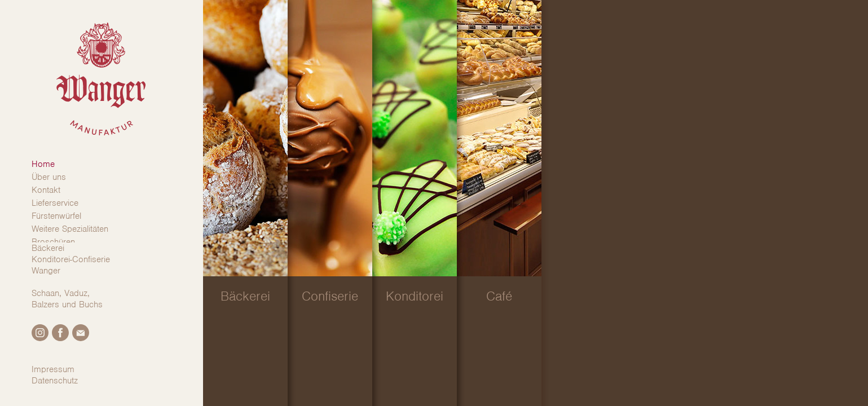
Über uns (49, 177)
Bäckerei (245, 296)
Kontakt (46, 190)
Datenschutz (55, 381)
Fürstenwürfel (56, 216)
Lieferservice (55, 203)
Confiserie (330, 296)
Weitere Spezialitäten (70, 229)
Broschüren (53, 242)
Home (43, 164)
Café (499, 296)
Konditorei (415, 296)
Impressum (53, 369)
